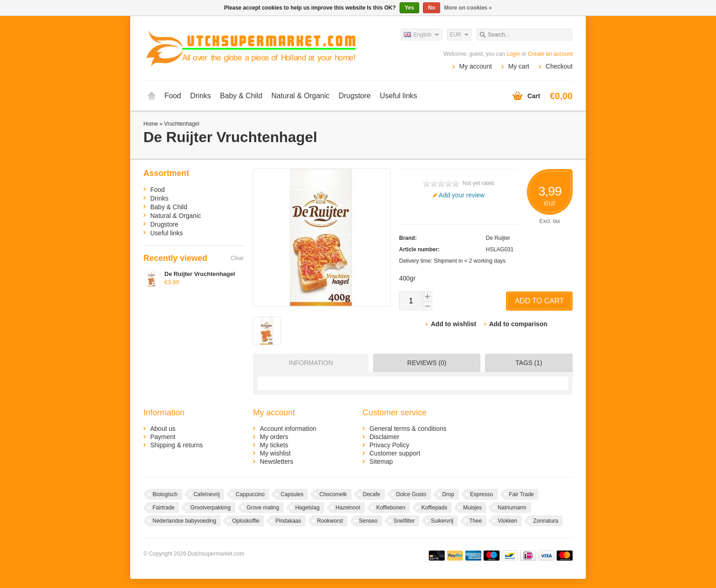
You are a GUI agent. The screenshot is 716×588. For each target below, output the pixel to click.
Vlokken (508, 521)
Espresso (482, 494)
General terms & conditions (408, 429)
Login (513, 54)
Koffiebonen (391, 508)
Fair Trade (522, 494)
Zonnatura (546, 521)
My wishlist (275, 453)
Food (173, 96)
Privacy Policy (389, 445)
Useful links (399, 96)
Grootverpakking (211, 508)
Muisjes (472, 508)
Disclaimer (384, 437)
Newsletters (276, 461)
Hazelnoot (348, 508)
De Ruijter (498, 238)
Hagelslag (307, 508)
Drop (448, 494)
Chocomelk (333, 494)
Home (152, 96)
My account (476, 66)
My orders (274, 437)
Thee (476, 521)
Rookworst (330, 521)
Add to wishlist (451, 324)
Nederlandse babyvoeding (184, 521)
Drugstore (354, 96)
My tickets (274, 445)
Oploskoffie (246, 521)
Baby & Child (241, 96)
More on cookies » (468, 8)
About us (163, 429)
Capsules (292, 494)
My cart (519, 66)
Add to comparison (515, 324)
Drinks (200, 96)
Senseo (368, 521)
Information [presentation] (311, 363)
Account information (288, 429)
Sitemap (381, 461)
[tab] (308, 363)
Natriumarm (512, 508)
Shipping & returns (176, 445)
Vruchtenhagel (182, 124)
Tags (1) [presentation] (529, 363)
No (432, 8)
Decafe (372, 494)
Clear (237, 258)
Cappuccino (250, 494)
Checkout (559, 66)
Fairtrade (163, 508)
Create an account (550, 54)
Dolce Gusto (411, 494)
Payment (163, 437)
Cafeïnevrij (207, 494)
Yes (409, 8)
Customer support (395, 453)
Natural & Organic (300, 96)
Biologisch (165, 494)
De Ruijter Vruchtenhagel (200, 274)
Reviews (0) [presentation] (427, 363)
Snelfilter (404, 521)
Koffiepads (434, 508)
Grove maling (263, 508)
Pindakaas (288, 521)
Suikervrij (442, 521)
